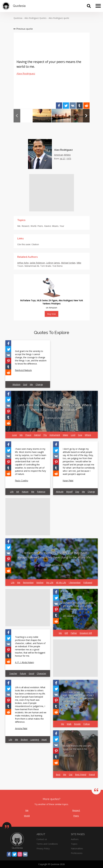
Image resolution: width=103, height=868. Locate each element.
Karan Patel (68, 481)
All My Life (61, 583)
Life (12, 492)
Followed (88, 583)
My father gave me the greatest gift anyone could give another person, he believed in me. (78, 606)
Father (74, 633)
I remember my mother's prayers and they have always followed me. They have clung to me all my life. (54, 555)
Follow (87, 724)
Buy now (51, 314)
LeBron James (53, 263)
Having (47, 226)
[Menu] (98, 6)
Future (23, 673)
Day (77, 492)
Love (14, 435)
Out (71, 774)
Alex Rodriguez (26, 74)
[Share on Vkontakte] (73, 106)
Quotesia (18, 18)
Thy (45, 435)
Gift (66, 633)
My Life (50, 583)
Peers (40, 226)
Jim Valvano (69, 616)
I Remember (75, 583)
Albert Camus (69, 708)
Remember (28, 583)
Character (42, 673)
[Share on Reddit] (86, 106)
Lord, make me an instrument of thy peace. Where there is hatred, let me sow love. (54, 407)
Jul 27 (63, 159)
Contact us (42, 839)
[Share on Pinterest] (8, 361)
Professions (77, 853)
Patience (41, 492)
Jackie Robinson (37, 263)
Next (86, 116)
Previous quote (23, 29)
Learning (35, 740)
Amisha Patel (21, 729)
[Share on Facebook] (59, 106)
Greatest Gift (86, 633)
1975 (69, 159)
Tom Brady (46, 266)
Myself (69, 492)
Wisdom (16, 384)
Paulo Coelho (22, 481)
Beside (77, 724)
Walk (69, 724)
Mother (40, 583)
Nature (25, 492)
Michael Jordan (68, 263)
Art (18, 492)
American (59, 155)
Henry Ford (68, 756)
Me (19, 226)
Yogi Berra (57, 266)
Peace (28, 435)
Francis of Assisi (55, 418)
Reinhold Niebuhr (23, 370)
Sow (80, 435)
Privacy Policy (43, 848)
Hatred (37, 435)
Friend (92, 774)
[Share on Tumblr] (80, 106)
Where (88, 435)
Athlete (67, 155)
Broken (24, 740)
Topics (74, 844)
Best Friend (81, 774)
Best (58, 774)
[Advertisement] (52, 193)
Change (39, 384)
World (33, 226)
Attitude (60, 492)
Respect (25, 226)
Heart (44, 740)
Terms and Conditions (47, 844)
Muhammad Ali (32, 266)
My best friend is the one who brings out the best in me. (77, 747)
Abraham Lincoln (55, 565)
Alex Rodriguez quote (59, 18)
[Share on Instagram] (20, 854)
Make (65, 435)
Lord (73, 435)
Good (31, 673)
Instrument (55, 435)
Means (55, 226)
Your (62, 226)
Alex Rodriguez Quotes (35, 18)
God (25, 384)
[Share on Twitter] (66, 106)
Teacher (13, 673)
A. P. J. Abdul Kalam (25, 662)
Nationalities (77, 848)
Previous (17, 116)
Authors (75, 839)
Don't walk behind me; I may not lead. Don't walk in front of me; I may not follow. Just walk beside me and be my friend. (78, 697)
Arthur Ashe (23, 263)
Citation (35, 244)
